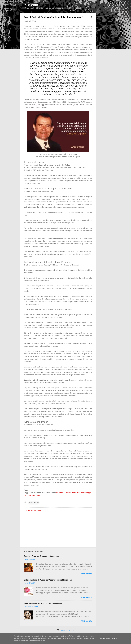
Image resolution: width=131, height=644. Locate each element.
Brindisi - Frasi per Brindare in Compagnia (42, 556)
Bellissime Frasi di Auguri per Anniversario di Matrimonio (48, 580)
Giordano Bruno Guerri (33, 495)
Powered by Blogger (66, 630)
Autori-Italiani (34, 503)
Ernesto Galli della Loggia (82, 493)
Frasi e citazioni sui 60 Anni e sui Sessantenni (43, 604)
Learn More (105, 638)
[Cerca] (110, 6)
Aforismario (32, 5)
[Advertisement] (104, 43)
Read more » (87, 574)
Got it (115, 638)
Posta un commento (33, 510)
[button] (91, 17)
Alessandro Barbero (63, 493)
